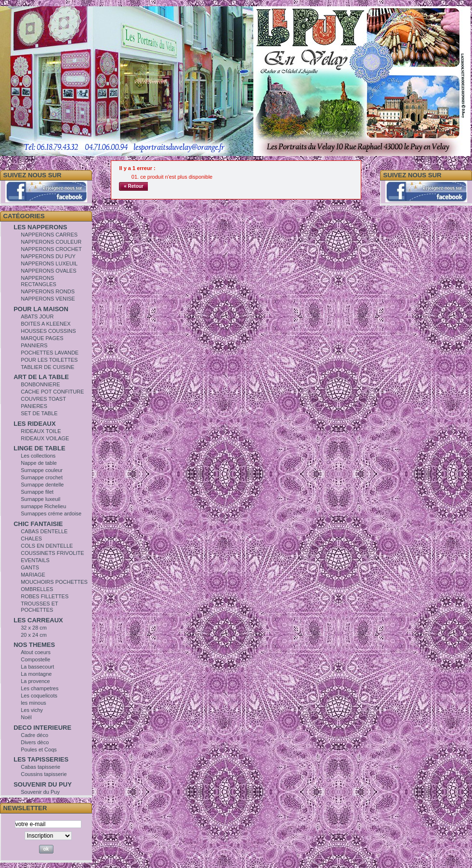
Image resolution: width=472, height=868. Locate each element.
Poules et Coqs (39, 750)
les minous (33, 703)
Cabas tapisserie (40, 767)
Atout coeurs (36, 652)
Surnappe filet (37, 492)
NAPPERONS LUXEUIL (49, 263)
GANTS (30, 567)
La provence (35, 681)
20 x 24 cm (34, 635)
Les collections (38, 456)
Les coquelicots (39, 696)
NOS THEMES (34, 645)
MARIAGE (33, 575)
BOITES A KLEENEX (46, 324)
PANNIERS (34, 345)
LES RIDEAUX (34, 424)
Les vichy (32, 710)
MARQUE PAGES (42, 338)
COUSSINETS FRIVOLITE (52, 553)
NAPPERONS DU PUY (48, 256)
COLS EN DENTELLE (47, 546)
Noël (26, 717)
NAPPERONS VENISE (48, 299)
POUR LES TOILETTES (49, 360)
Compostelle (35, 659)
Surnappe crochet (42, 477)
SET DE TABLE (39, 413)
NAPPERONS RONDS (48, 291)
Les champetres (39, 688)
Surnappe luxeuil (40, 499)
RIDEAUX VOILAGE (45, 438)
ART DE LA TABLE (41, 377)
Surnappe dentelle (42, 485)
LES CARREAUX (38, 620)
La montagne (36, 674)
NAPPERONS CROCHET (51, 249)
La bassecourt (37, 667)
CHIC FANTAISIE (38, 524)
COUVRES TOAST (43, 399)
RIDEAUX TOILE (41, 431)
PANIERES (34, 406)
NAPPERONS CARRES (49, 235)
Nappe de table (39, 463)
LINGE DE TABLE (39, 448)
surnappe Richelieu (43, 506)
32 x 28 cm (34, 628)
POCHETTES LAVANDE (50, 353)
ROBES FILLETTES (45, 596)
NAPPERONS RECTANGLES (39, 281)
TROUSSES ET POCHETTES (39, 607)
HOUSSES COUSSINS (48, 331)
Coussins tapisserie (44, 774)
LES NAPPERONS (40, 227)
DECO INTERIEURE (42, 728)
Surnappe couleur (42, 470)
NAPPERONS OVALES (48, 271)
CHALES (31, 539)
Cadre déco (34, 735)
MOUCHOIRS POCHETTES (54, 582)
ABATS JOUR (37, 316)
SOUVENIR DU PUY (43, 784)
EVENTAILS (35, 560)
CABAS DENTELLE (44, 531)
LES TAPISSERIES (41, 759)
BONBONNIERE (40, 384)
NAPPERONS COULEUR (51, 242)
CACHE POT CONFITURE (52, 392)
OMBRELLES (37, 589)
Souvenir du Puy (40, 792)
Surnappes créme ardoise (51, 513)
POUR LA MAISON (41, 309)
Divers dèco (35, 742)
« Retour (134, 186)
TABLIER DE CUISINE (47, 367)
